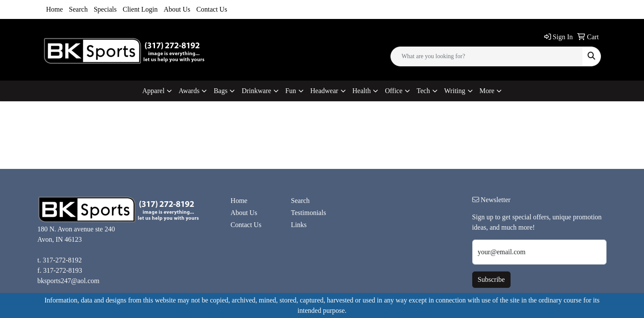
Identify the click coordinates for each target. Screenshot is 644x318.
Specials (105, 9)
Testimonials (309, 213)
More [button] (487, 91)
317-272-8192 (62, 260)
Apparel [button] (154, 91)
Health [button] (362, 91)
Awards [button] (189, 91)
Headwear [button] (324, 91)
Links (299, 225)
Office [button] (394, 91)
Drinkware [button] (256, 91)
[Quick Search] (487, 56)
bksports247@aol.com (68, 281)
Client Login (140, 9)
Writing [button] (455, 91)
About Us (177, 9)
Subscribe (491, 279)
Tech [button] (423, 91)
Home (54, 9)
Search (78, 9)
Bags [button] (220, 91)
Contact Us (212, 9)
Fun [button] (291, 91)
